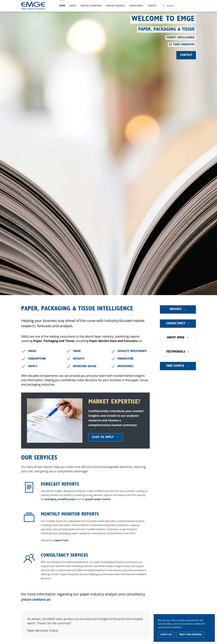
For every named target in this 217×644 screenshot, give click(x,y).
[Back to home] (33, 6)
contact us (41, 599)
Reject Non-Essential (191, 635)
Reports (178, 309)
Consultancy (178, 324)
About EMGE (178, 338)
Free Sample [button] (178, 366)
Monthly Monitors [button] (91, 6)
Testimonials (178, 352)
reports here (61, 540)
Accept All (166, 635)
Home (62, 6)
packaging (51, 499)
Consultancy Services (64, 555)
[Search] (178, 6)
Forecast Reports (60, 484)
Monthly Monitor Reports (70, 514)
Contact (152, 6)
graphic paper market (98, 499)
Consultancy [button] (136, 6)
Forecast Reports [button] (115, 6)
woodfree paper (67, 499)
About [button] (73, 6)
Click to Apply (106, 437)
